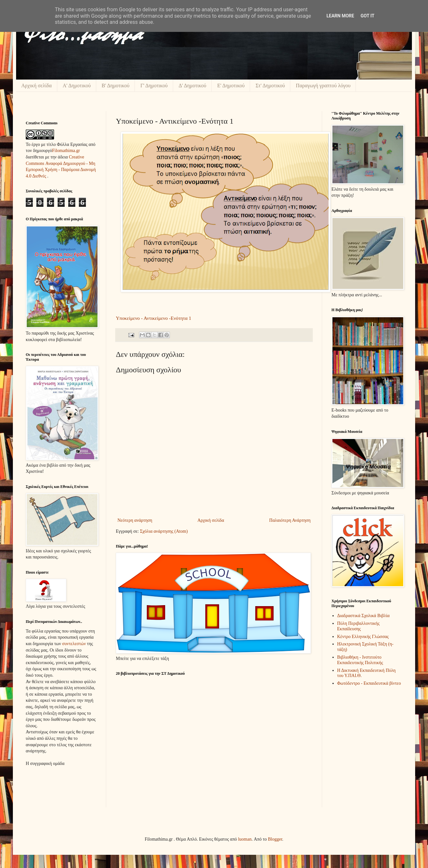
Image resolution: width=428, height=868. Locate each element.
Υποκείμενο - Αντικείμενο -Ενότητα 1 (154, 318)
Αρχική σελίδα (37, 86)
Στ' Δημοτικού (270, 86)
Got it (367, 16)
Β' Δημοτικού (116, 86)
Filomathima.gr (66, 151)
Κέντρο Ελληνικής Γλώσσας (363, 637)
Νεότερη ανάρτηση (135, 520)
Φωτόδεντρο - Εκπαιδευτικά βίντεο (369, 683)
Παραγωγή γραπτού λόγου (323, 86)
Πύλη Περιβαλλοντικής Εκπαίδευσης (358, 626)
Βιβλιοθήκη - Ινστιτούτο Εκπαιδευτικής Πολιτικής (360, 660)
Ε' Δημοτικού (231, 86)
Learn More (340, 16)
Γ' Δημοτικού (154, 86)
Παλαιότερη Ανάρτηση (290, 520)
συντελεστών (74, 644)
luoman (245, 839)
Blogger (275, 839)
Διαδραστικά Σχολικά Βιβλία (363, 616)
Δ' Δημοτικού (192, 86)
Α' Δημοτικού (77, 86)
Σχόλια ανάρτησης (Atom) (164, 531)
